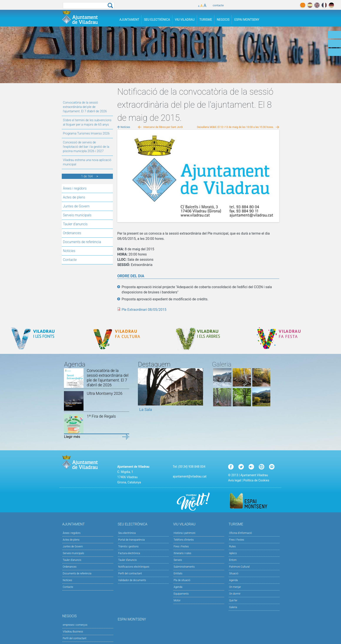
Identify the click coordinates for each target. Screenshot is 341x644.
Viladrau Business (73, 632)
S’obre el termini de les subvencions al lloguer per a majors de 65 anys (87, 122)
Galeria (233, 607)
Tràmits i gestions (129, 546)
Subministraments (184, 567)
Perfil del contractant (130, 573)
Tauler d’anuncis (128, 560)
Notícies (69, 251)
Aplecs (233, 553)
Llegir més (72, 437)
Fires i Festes (181, 546)
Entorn (233, 560)
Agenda (178, 587)
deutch (331, 5)
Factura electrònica (129, 553)
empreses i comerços (75, 625)
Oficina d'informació (240, 533)
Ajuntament (129, 20)
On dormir (235, 594)
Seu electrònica (127, 533)
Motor (177, 600)
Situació (234, 573)
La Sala (146, 409)
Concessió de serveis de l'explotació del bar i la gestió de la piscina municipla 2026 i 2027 (86, 147)
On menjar (235, 587)
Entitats (178, 573)
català (303, 5)
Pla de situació (182, 580)
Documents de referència (82, 242)
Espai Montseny (247, 20)
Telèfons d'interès (184, 540)
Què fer (233, 600)
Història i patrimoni (184, 533)
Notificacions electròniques (134, 567)
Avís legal (235, 480)
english (317, 5)
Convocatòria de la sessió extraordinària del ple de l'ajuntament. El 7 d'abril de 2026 (85, 107)
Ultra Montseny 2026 (105, 393)
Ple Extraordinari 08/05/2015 (144, 310)
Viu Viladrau (185, 20)
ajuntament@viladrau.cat (190, 476)
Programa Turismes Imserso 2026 (86, 134)
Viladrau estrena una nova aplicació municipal (87, 162)
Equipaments (181, 594)
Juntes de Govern (76, 206)
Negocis (223, 20)
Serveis (178, 560)
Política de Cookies (256, 480)
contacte (218, 5)
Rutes (232, 546)
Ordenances (72, 233)
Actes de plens (74, 197)
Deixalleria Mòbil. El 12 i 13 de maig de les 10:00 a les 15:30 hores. (235, 127)
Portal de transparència (132, 540)
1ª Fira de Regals (101, 416)
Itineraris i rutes (182, 553)
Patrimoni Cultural (239, 567)
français (324, 5)
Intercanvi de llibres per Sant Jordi (163, 127)
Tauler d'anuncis (75, 224)
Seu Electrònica (157, 20)
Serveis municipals (77, 215)
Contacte (70, 260)
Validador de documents (132, 580)
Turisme (206, 20)
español (310, 5)
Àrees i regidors (75, 188)
